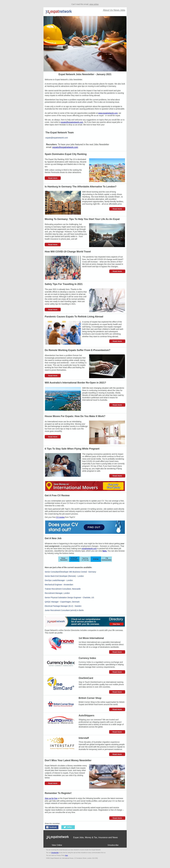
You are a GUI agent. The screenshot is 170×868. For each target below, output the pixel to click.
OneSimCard (86, 678)
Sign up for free (51, 798)
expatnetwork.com (89, 548)
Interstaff (84, 738)
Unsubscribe (55, 853)
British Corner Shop (90, 698)
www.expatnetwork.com (108, 113)
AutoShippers (86, 715)
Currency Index (87, 658)
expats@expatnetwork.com (72, 122)
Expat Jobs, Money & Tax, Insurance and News (95, 837)
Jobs (123, 10)
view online (94, 4)
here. (105, 551)
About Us (108, 10)
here (67, 855)
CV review (60, 517)
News (117, 10)
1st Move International (91, 638)
